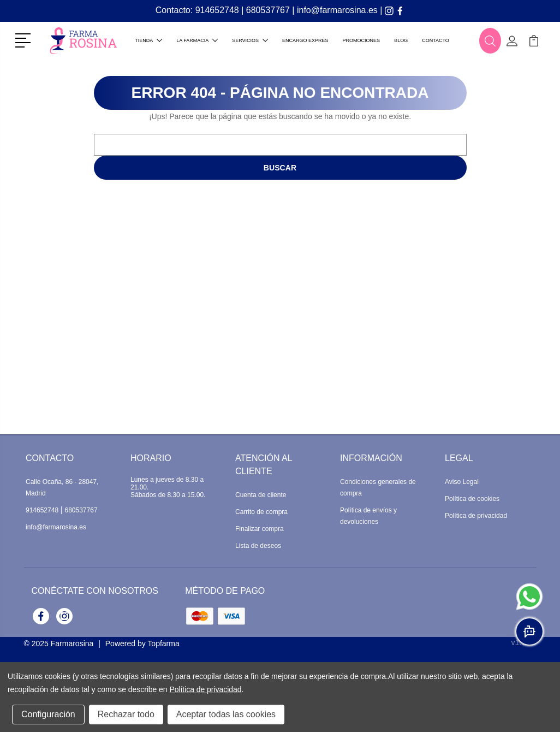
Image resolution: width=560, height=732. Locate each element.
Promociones (362, 40)
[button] (25, 39)
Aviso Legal (462, 482)
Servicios (250, 40)
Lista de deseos (258, 546)
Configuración (48, 714)
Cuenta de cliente (261, 495)
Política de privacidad (476, 516)
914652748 (217, 10)
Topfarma (163, 644)
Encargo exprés (305, 40)
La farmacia (197, 40)
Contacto (436, 40)
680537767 (268, 10)
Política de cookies (472, 499)
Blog (401, 40)
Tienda (148, 40)
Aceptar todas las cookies (226, 714)
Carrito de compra (261, 512)
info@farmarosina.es (337, 10)
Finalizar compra (260, 529)
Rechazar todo (126, 714)
